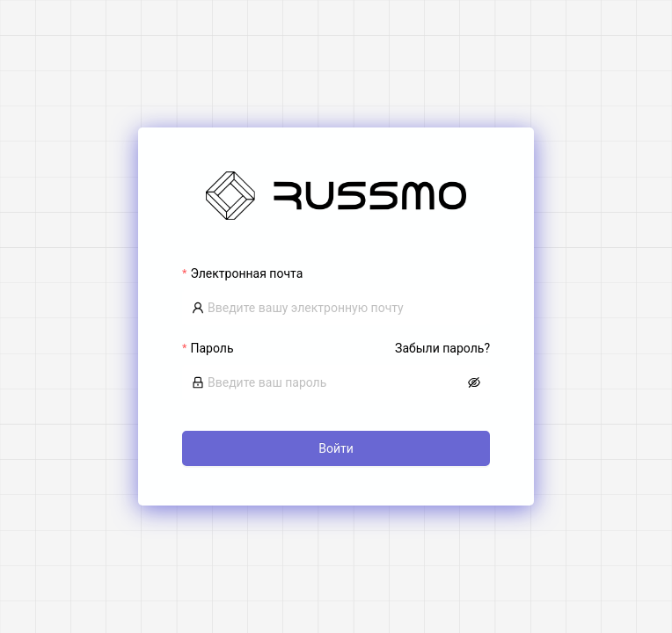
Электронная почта (246, 273)
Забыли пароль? (442, 348)
